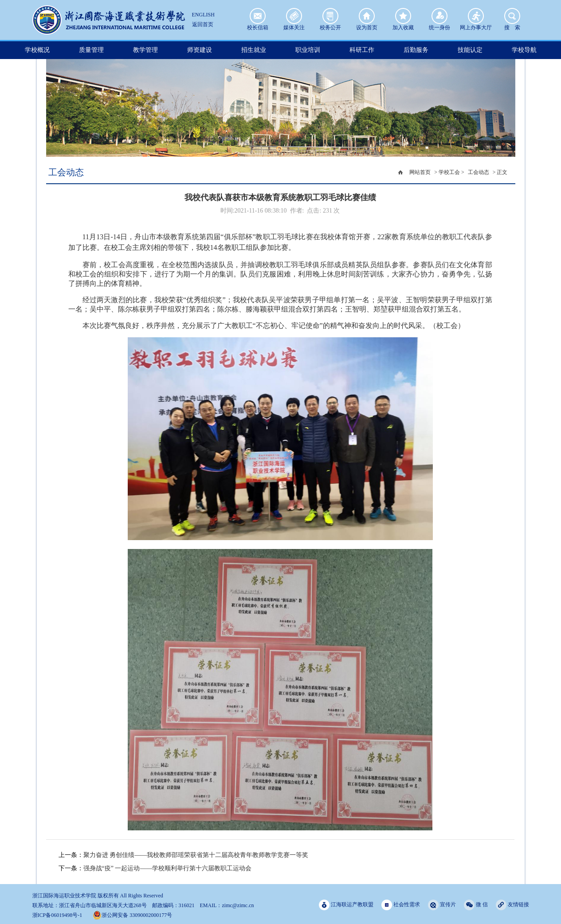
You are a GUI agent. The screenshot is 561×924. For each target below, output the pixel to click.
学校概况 (37, 50)
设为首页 (367, 16)
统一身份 (439, 16)
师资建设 (200, 50)
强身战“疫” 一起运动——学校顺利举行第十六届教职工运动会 (168, 868)
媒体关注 (294, 16)
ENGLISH (203, 15)
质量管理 (91, 50)
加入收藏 (403, 16)
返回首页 (203, 24)
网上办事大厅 (476, 16)
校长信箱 (258, 16)
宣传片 (442, 905)
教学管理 (145, 50)
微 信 (476, 905)
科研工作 (362, 50)
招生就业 (254, 50)
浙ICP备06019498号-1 (57, 915)
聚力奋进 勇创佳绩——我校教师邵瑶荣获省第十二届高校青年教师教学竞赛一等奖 (196, 855)
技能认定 (470, 50)
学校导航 (524, 50)
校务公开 (330, 16)
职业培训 (308, 50)
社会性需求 (401, 905)
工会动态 (479, 172)
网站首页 (420, 172)
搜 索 (512, 16)
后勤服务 (416, 50)
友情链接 (512, 905)
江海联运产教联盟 (346, 905)
